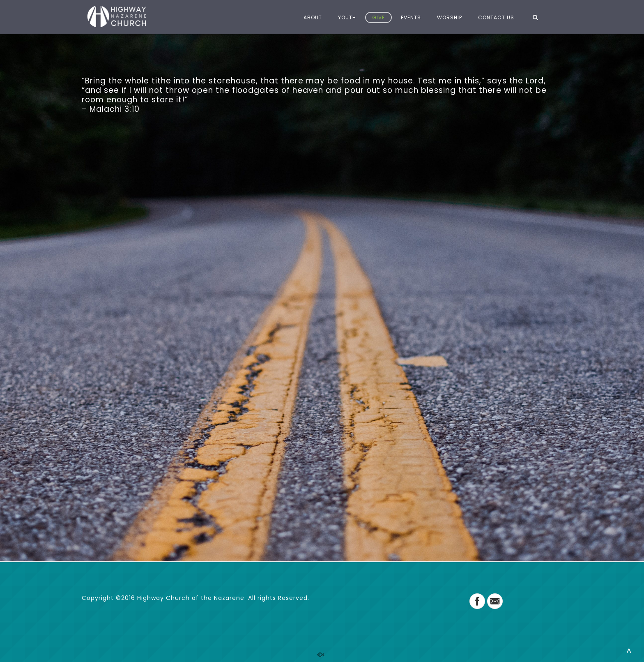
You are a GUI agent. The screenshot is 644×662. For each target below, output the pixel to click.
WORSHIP (450, 17)
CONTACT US (496, 17)
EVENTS (411, 17)
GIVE (378, 17)
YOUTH (347, 17)
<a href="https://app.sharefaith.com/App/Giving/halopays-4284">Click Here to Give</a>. (322, 320)
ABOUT (313, 17)
